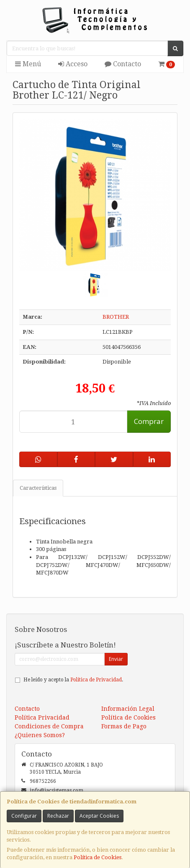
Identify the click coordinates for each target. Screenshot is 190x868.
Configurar (24, 816)
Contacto (123, 64)
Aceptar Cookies (99, 816)
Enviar (116, 659)
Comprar (149, 421)
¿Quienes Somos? (40, 735)
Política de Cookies (98, 857)
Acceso (73, 64)
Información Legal (128, 709)
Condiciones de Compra (49, 726)
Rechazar (58, 816)
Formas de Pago (124, 726)
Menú (28, 64)
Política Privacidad (42, 717)
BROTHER (116, 317)
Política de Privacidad (96, 680)
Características (38, 488)
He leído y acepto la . (73, 680)
